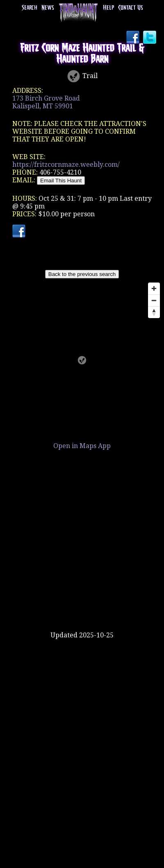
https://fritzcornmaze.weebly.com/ (66, 165)
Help (108, 8)
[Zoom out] (154, 300)
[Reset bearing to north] (154, 312)
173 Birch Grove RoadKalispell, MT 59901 (46, 102)
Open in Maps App (82, 446)
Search (30, 8)
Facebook (134, 38)
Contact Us (130, 8)
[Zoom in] (154, 288)
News (48, 8)
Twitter (150, 38)
